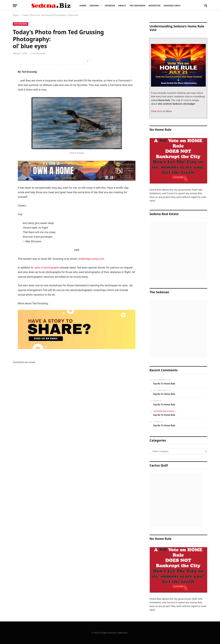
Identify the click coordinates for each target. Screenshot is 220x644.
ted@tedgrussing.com (91, 259)
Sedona (94, 6)
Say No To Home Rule (164, 384)
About (122, 6)
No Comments (38, 54)
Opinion (110, 6)
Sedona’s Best (172, 6)
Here (159, 111)
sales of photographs (47, 268)
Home (83, 6)
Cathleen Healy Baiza (164, 411)
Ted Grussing (21, 24)
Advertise (155, 6)
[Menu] (15, 6)
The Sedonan (137, 6)
